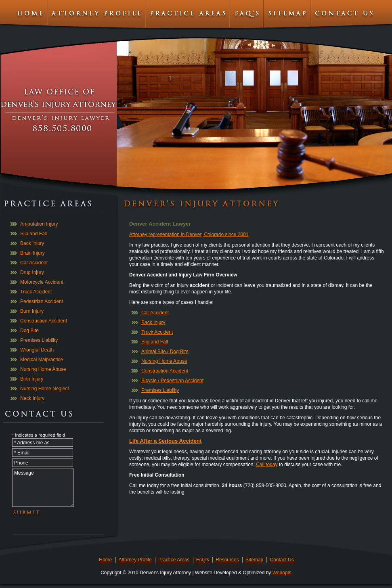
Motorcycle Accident (42, 282)
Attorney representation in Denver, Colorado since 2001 (189, 234)
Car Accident (34, 263)
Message (43, 488)
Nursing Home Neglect (45, 389)
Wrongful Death (37, 350)
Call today (267, 465)
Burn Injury (32, 311)
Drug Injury (32, 272)
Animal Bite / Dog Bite (165, 352)
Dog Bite (29, 331)
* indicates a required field (39, 435)
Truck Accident (36, 292)
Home (105, 560)
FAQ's (203, 560)
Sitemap (254, 560)
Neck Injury (32, 398)
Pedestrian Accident (42, 301)
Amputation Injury (39, 224)
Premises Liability (39, 340)
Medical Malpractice (42, 360)
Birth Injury (32, 379)
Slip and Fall (34, 234)
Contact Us (282, 560)
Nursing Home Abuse (43, 369)
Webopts (282, 573)
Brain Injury (32, 253)
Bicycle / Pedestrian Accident (172, 381)
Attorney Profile (135, 560)
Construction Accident (44, 321)
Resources (227, 560)
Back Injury (32, 243)
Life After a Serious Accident (165, 441)
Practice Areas (174, 560)
